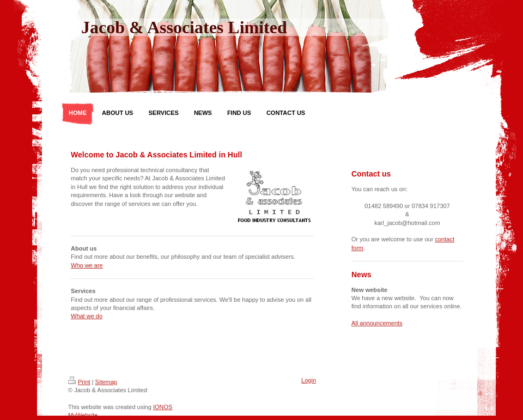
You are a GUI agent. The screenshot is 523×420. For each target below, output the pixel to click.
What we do (87, 316)
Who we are (87, 265)
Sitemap (106, 382)
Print (79, 382)
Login (309, 380)
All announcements (377, 323)
